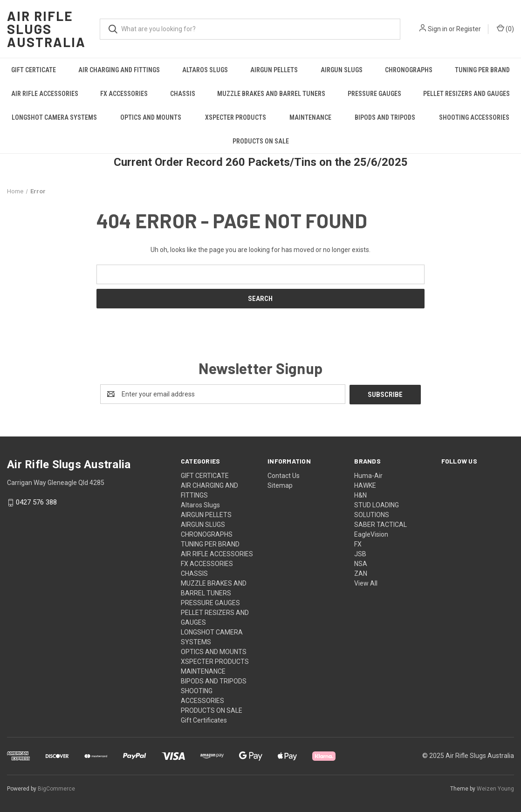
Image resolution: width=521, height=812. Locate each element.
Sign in (438, 29)
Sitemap (280, 485)
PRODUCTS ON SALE (261, 141)
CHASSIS (183, 94)
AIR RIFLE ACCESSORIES (45, 94)
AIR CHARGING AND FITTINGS (119, 70)
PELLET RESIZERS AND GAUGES (466, 94)
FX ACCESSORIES (124, 94)
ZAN (361, 573)
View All (366, 583)
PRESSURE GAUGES (374, 94)
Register (469, 29)
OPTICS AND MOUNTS (151, 117)
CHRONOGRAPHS (409, 70)
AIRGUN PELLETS (274, 70)
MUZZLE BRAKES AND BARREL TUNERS (271, 94)
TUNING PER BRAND (482, 70)
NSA (361, 563)
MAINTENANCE (310, 117)
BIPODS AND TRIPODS (385, 117)
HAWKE (365, 485)
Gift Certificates (204, 720)
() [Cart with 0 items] (505, 28)
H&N (360, 495)
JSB (360, 553)
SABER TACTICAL (380, 524)
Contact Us (284, 475)
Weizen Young (495, 788)
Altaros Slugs (205, 70)
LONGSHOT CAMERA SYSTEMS (54, 117)
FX (358, 544)
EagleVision (371, 534)
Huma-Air (368, 475)
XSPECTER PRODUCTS (236, 117)
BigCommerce (56, 788)
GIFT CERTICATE (34, 70)
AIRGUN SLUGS (342, 70)
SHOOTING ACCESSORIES (474, 117)
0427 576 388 (36, 502)
